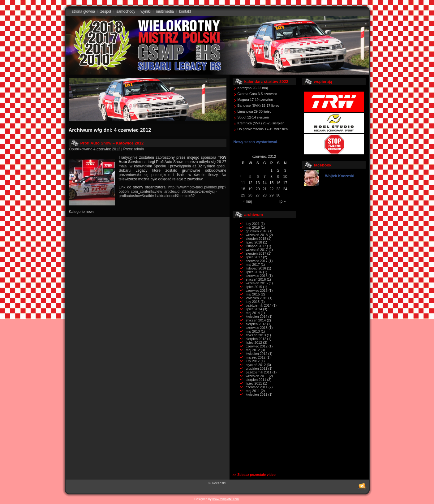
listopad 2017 (256, 246)
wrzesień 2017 (257, 250)
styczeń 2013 (256, 335)
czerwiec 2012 (257, 346)
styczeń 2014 (256, 320)
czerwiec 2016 (257, 276)
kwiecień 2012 (257, 354)
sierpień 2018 (256, 239)
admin (139, 149)
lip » (282, 201)
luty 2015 (253, 302)
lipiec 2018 (254, 242)
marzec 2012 (256, 357)
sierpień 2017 (256, 253)
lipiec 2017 (254, 257)
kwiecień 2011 (257, 394)
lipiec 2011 (254, 383)
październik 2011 (259, 372)
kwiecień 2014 (257, 317)
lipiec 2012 (254, 342)
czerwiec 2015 (257, 291)
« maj (247, 201)
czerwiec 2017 (257, 261)
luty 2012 (253, 361)
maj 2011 (253, 391)
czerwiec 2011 (257, 387)
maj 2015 (253, 294)
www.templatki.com (226, 499)
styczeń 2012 (256, 365)
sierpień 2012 (256, 339)
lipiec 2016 (254, 272)
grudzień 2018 (257, 231)
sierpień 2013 (256, 324)
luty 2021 (253, 224)
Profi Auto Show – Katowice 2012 (112, 143)
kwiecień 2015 (257, 298)
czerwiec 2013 (257, 328)
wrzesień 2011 (257, 376)
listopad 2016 (256, 268)
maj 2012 (253, 350)
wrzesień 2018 (257, 235)
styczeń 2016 (256, 279)
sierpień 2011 (256, 380)
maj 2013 (253, 331)
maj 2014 (253, 313)
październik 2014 (259, 305)
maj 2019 (253, 227)
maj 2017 (253, 265)
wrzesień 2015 (257, 283)
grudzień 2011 (257, 368)
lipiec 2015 (254, 287)
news (90, 212)
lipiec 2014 (254, 309)
